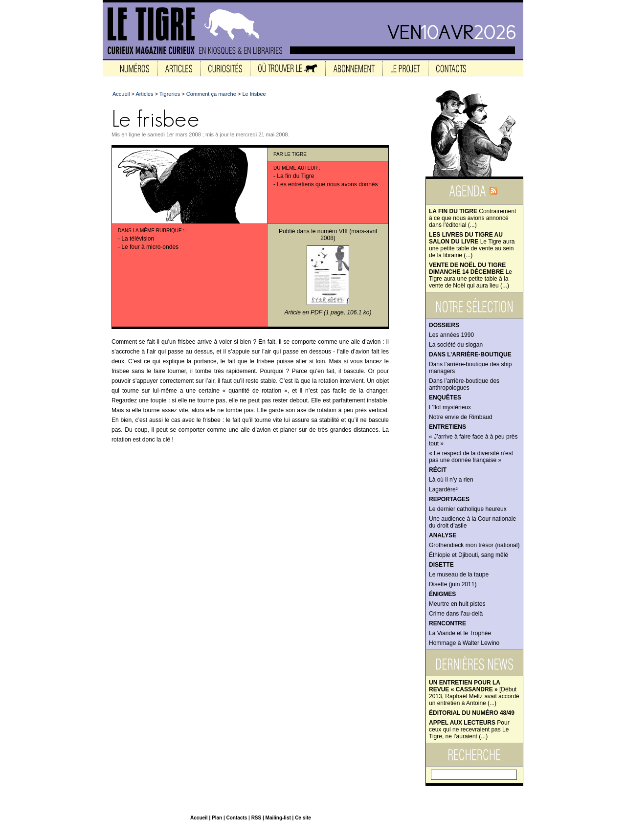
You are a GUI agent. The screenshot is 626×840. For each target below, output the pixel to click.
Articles (144, 94)
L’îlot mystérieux (450, 407)
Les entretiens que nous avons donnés (327, 184)
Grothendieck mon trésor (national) (474, 545)
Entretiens (447, 427)
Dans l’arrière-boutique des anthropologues (464, 384)
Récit (438, 470)
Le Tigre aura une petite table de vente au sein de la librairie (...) (472, 245)
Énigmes (442, 594)
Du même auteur (296, 168)
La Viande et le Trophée (460, 633)
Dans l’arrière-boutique (470, 354)
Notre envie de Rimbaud (460, 417)
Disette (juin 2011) (453, 584)
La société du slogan (456, 345)
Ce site (303, 818)
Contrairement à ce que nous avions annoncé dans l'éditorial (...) (472, 218)
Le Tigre (296, 154)
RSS (257, 818)
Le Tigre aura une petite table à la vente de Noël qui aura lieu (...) (470, 275)
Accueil (121, 94)
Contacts (236, 818)
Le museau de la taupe (459, 575)
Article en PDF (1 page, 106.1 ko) (328, 312)
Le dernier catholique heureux (468, 509)
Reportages (449, 499)
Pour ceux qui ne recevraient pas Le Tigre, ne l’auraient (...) (469, 729)
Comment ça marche (211, 94)
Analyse (443, 535)
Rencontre (447, 623)
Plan (217, 818)
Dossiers (444, 325)
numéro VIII (333, 231)
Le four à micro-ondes (150, 247)
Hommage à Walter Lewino (464, 643)
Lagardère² (443, 489)
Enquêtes (445, 398)
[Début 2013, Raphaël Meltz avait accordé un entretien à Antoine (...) (474, 693)
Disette (441, 565)
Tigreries (170, 94)
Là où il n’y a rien (451, 480)
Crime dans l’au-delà (456, 614)
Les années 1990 (451, 335)
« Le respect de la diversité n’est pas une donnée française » (471, 457)
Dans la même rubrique (150, 231)
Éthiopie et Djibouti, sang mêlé (469, 555)
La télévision (138, 239)
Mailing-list (278, 818)
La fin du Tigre (295, 176)
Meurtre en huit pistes (457, 604)
